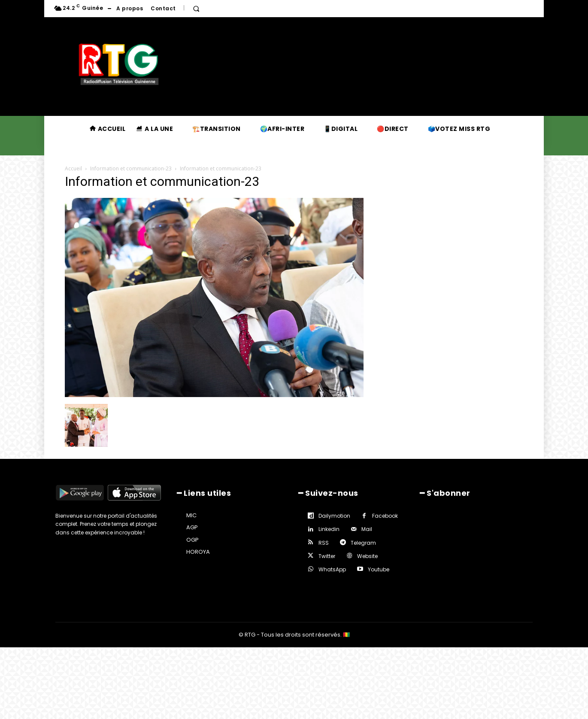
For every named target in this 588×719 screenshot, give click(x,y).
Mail (367, 529)
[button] (196, 9)
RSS (324, 543)
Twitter (327, 556)
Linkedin (329, 529)
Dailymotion (334, 516)
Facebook (385, 516)
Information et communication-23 (131, 168)
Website (367, 556)
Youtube (379, 569)
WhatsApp (332, 569)
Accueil (73, 168)
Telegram (363, 543)
